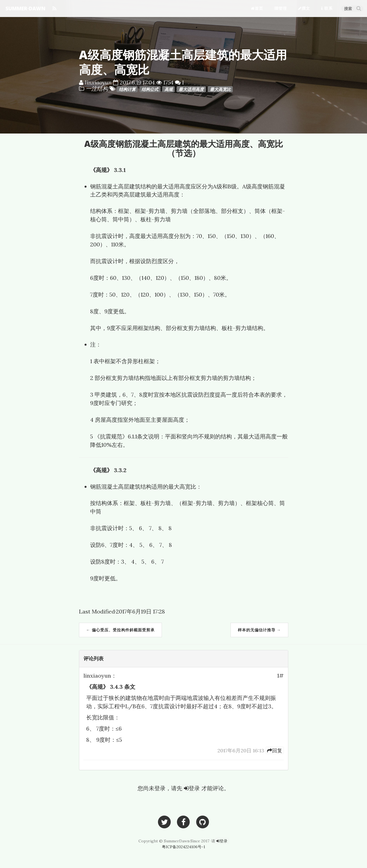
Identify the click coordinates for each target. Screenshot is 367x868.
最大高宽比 (220, 89)
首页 (257, 8)
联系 (327, 8)
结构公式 (150, 89)
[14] (275, 751)
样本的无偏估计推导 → (259, 630)
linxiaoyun (98, 82)
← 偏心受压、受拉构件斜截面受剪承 (120, 630)
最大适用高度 (191, 89)
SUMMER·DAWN (26, 8)
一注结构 (98, 89)
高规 (169, 89)
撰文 (304, 8)
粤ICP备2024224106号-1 (183, 847)
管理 (281, 8)
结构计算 (127, 89)
